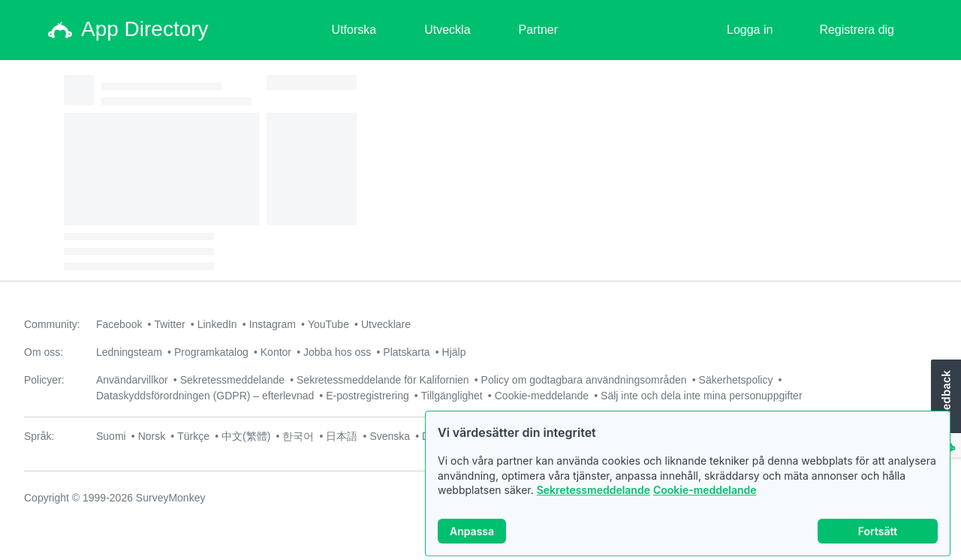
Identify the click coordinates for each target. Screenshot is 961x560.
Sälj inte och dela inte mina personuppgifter (702, 396)
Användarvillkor (132, 380)
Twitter (169, 324)
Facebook (119, 324)
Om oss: (44, 352)
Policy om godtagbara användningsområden (584, 380)
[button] (944, 409)
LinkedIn (217, 324)
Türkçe (193, 436)
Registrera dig (857, 30)
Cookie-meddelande (705, 497)
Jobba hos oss (337, 352)
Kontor (276, 352)
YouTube (328, 324)
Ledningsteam (129, 352)
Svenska (390, 436)
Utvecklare (386, 324)
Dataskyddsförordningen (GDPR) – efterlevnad (205, 396)
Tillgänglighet (452, 396)
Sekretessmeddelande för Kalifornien (383, 380)
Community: (52, 324)
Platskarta (406, 352)
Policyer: (44, 380)
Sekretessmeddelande (593, 497)
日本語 (342, 436)
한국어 (298, 436)
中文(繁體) (246, 436)
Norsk (152, 436)
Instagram (273, 324)
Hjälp (454, 352)
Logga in (750, 30)
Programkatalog (211, 352)
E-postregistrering (368, 396)
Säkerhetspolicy (736, 380)
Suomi (111, 436)
